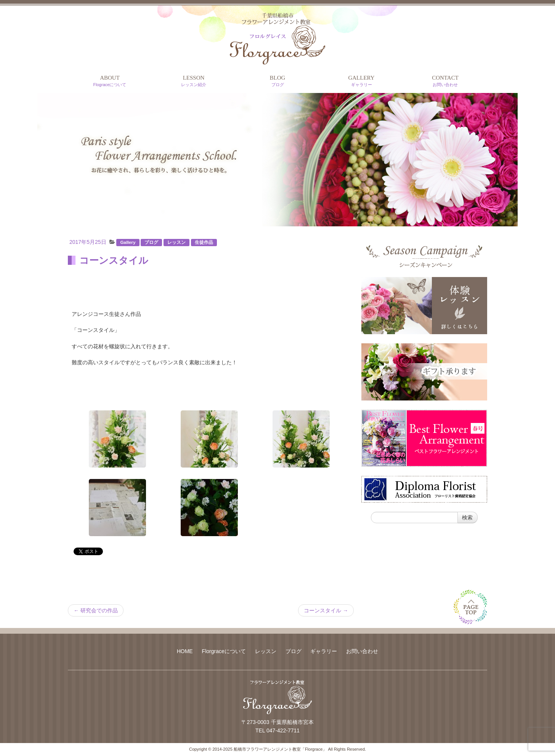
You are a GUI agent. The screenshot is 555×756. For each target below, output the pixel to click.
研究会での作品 (96, 610)
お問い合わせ (362, 651)
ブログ (151, 242)
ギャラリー (324, 651)
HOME (185, 651)
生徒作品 (204, 242)
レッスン (176, 242)
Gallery (128, 242)
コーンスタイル (326, 610)
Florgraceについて (224, 651)
